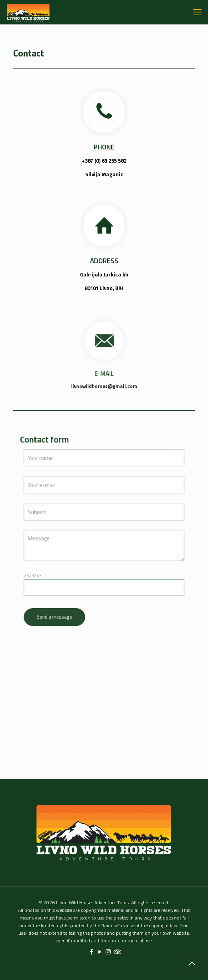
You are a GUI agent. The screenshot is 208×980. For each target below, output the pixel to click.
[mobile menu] (197, 12)
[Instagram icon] (108, 952)
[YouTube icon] (100, 952)
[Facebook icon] (91, 952)
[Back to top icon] (192, 964)
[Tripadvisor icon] (117, 952)
